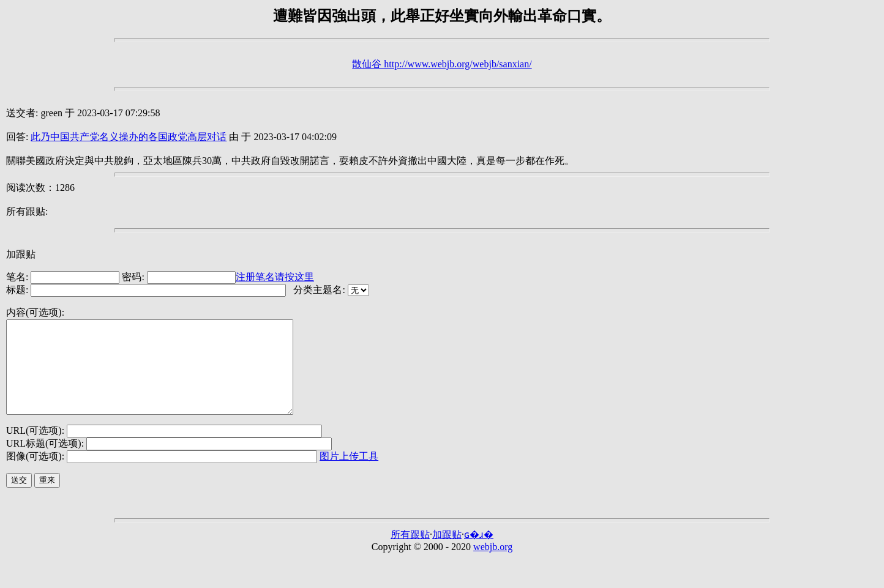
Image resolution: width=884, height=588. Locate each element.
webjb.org (493, 565)
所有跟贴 (410, 553)
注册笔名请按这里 (275, 277)
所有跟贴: (27, 211)
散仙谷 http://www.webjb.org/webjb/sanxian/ (442, 64)
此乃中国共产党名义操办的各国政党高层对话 (129, 137)
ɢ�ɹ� (479, 553)
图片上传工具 (349, 474)
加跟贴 (21, 254)
